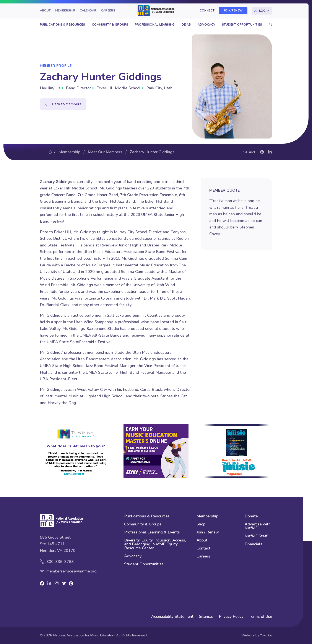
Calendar (88, 11)
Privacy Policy (231, 616)
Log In (264, 11)
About (45, 11)
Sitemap (206, 616)
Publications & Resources (62, 25)
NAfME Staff (256, 536)
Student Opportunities (242, 25)
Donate (251, 516)
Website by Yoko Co (257, 635)
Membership (65, 11)
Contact (203, 549)
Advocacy (206, 25)
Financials (253, 544)
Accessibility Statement (172, 616)
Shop (201, 524)
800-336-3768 (60, 562)
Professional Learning (155, 25)
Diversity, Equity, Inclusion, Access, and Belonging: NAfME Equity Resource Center (155, 544)
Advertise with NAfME (258, 526)
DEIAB (186, 25)
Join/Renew (233, 11)
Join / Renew (208, 532)
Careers (108, 11)
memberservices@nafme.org (71, 571)
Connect (207, 11)
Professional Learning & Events (152, 532)
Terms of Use (261, 616)
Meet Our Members (105, 152)
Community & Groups (110, 25)
